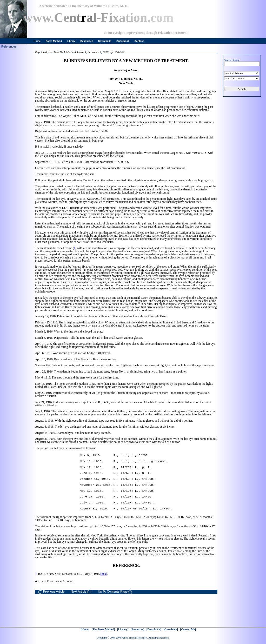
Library (71, 41)
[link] (104, 574)
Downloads (105, 41)
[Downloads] (154, 629)
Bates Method (54, 41)
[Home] (85, 629)
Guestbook (123, 41)
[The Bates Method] (103, 629)
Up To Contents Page (115, 592)
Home (37, 41)
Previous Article (51, 592)
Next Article (81, 592)
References (9, 47)
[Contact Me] (188, 629)
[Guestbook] (171, 629)
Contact (139, 41)
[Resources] (138, 629)
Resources (87, 41)
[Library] (123, 629)
